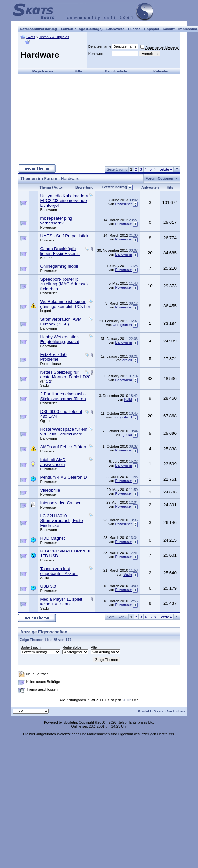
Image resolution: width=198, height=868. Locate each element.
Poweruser (124, 204)
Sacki (44, 385)
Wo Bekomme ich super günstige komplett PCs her (65, 304)
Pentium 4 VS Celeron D (63, 477)
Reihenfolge (72, 647)
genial (127, 435)
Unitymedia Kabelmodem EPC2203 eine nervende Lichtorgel (64, 201)
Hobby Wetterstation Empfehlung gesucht (60, 339)
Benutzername (100, 46)
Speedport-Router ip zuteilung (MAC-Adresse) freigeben (64, 284)
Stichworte (115, 29)
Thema (45, 187)
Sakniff (169, 29)
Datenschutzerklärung (38, 29)
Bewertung (84, 187)
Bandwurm (49, 210)
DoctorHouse (50, 364)
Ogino (45, 421)
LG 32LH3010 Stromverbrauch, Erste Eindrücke (61, 521)
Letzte (165, 169)
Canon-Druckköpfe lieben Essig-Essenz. (60, 251)
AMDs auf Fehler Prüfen (63, 447)
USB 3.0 (48, 586)
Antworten (150, 187)
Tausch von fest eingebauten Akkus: (59, 571)
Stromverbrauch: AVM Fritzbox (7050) (61, 322)
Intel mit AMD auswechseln (53, 462)
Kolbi (128, 400)
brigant (45, 311)
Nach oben (176, 711)
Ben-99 (46, 258)
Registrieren (43, 71)
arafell (127, 360)
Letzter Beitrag (115, 187)
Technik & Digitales (54, 37)
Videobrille (50, 490)
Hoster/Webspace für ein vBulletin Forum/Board (63, 432)
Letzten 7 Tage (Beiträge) (82, 29)
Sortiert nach (30, 647)
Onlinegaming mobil (59, 266)
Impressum (188, 29)
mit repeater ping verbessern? (56, 221)
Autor (58, 187)
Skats (31, 37)
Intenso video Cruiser (60, 503)
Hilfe (78, 71)
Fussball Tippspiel (144, 29)
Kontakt (144, 711)
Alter (94, 647)
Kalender (161, 71)
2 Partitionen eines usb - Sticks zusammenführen (63, 396)
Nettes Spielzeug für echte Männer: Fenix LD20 (65, 375)
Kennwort (96, 54)
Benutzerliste (116, 71)
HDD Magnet (52, 538)
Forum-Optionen (159, 178)
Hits (170, 187)
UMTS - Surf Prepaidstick (64, 236)
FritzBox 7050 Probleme (53, 357)
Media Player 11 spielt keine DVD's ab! (61, 602)
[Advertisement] (99, 119)
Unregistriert (122, 325)
